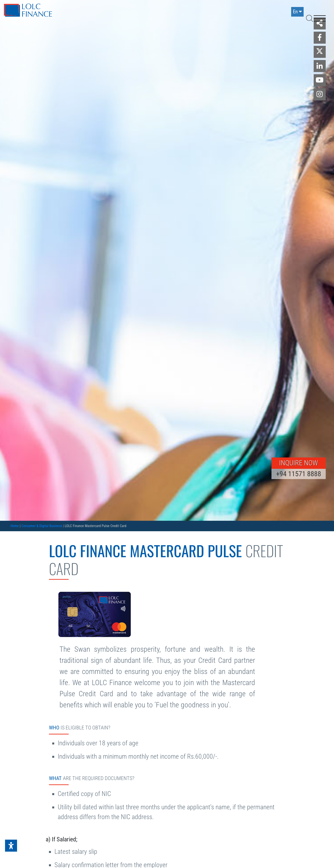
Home (15, 526)
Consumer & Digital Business (42, 526)
